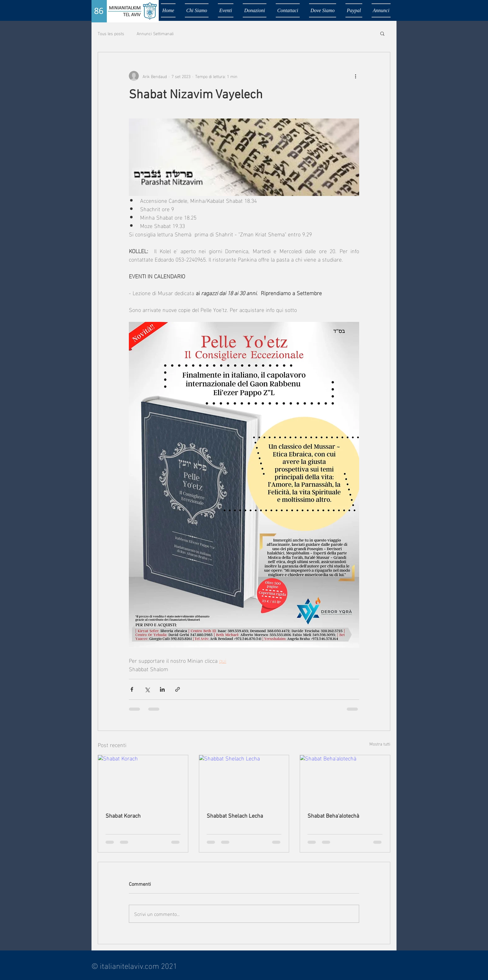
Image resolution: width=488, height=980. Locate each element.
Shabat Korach (123, 816)
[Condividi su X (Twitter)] (147, 689)
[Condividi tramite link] (178, 689)
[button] (382, 33)
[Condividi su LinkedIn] (162, 689)
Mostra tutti (380, 744)
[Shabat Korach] (143, 780)
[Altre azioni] (355, 76)
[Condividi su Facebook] (132, 689)
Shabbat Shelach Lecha (235, 816)
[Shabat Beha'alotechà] (345, 780)
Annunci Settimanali (155, 33)
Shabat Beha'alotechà (333, 816)
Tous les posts (111, 33)
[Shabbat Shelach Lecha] (244, 780)
